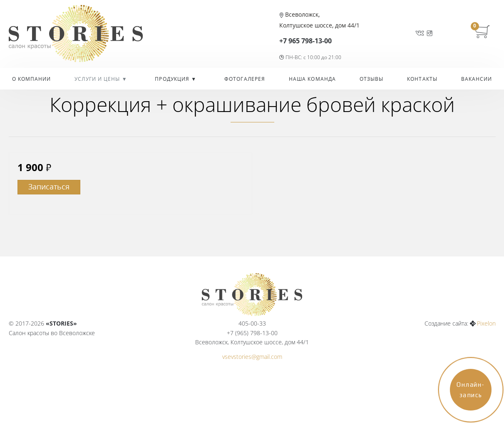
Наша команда (312, 79)
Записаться (49, 187)
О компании (32, 79)
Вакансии (477, 79)
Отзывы (372, 79)
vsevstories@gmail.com (252, 357)
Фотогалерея (245, 79)
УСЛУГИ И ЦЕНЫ (98, 79)
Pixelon (486, 323)
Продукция (173, 79)
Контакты (422, 79)
